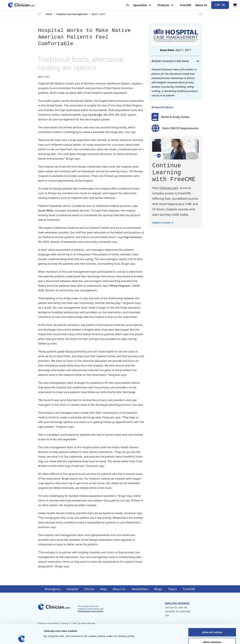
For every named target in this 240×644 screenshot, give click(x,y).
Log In (220, 5)
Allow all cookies (212, 613)
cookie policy (97, 617)
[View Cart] (235, 5)
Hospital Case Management (64, 14)
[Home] (21, 5)
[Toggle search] (127, 5)
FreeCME (185, 5)
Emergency (52, 589)
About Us (201, 5)
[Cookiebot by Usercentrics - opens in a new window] (22, 638)
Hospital (72, 589)
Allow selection (212, 623)
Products (166, 5)
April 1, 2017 (91, 14)
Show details (175, 637)
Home (41, 14)
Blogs (158, 589)
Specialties (142, 5)
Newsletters (140, 589)
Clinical (89, 589)
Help (103, 589)
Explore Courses (163, 223)
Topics (172, 589)
